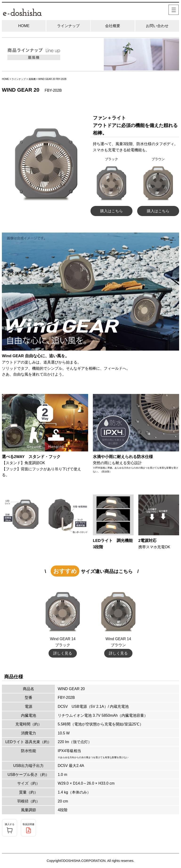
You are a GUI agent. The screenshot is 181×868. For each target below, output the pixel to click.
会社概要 (113, 26)
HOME (24, 26)
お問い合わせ (157, 26)
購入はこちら (111, 211)
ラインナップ (68, 26)
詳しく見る (63, 653)
